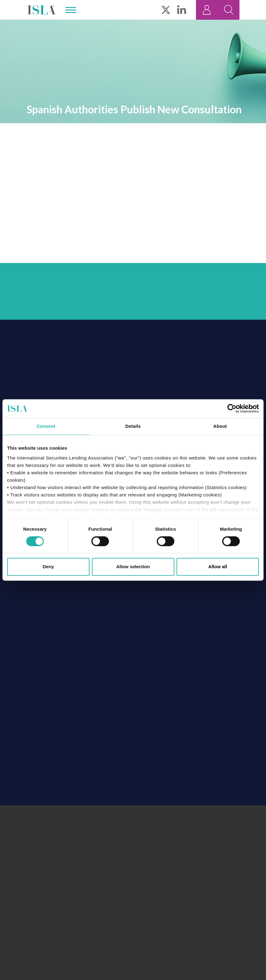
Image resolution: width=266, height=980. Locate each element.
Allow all (218, 567)
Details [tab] (133, 426)
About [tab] (220, 426)
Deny (48, 567)
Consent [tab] (46, 426)
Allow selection (133, 567)
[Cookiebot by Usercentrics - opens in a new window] (232, 408)
